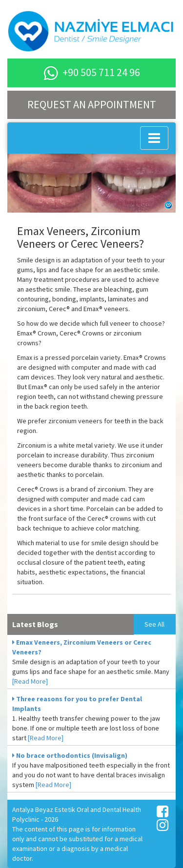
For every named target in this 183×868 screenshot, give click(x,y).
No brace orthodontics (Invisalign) (70, 755)
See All (154, 624)
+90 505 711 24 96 (92, 72)
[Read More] (30, 681)
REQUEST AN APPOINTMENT (92, 104)
